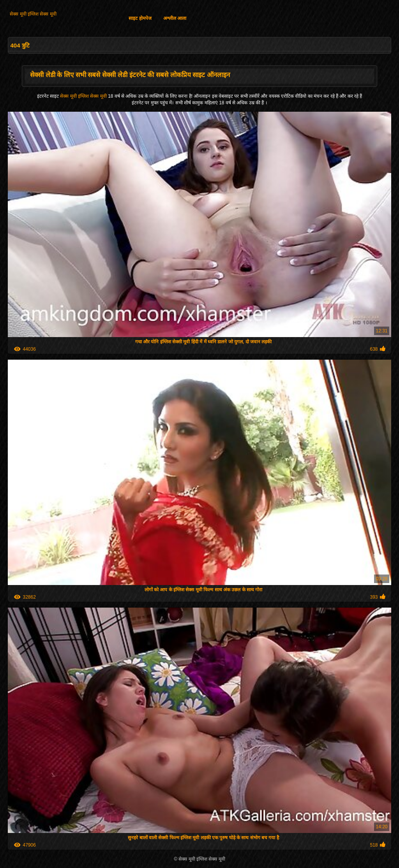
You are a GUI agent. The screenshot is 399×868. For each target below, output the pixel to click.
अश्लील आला (175, 18)
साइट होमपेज (140, 18)
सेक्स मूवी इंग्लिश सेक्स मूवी (33, 14)
